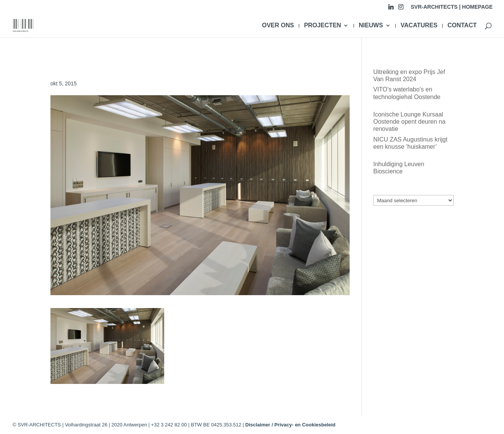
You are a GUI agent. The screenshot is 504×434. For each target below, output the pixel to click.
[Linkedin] (391, 9)
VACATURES (419, 26)
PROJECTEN (323, 26)
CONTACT (462, 26)
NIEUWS (371, 26)
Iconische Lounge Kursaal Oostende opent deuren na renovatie (409, 122)
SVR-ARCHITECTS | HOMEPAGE (452, 7)
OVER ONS (278, 26)
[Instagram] (401, 9)
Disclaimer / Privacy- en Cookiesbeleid (290, 425)
